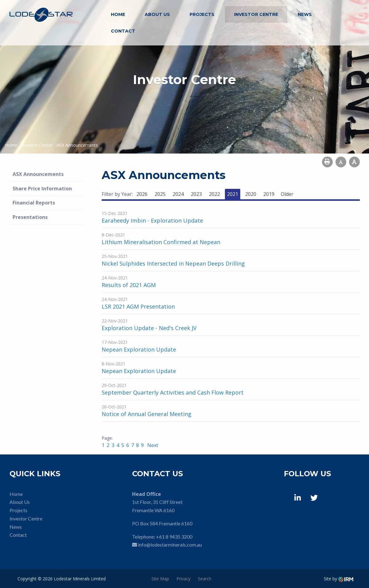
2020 (251, 194)
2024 (178, 194)
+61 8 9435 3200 (174, 537)
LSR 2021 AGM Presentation (138, 306)
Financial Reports (34, 203)
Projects (202, 14)
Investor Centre (256, 14)
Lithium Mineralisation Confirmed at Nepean (161, 242)
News (305, 14)
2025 (160, 194)
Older (287, 194)
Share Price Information (42, 189)
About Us (157, 14)
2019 (269, 194)
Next (152, 445)
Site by (339, 579)
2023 (196, 194)
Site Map (160, 579)
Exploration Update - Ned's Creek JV (149, 328)
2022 (214, 194)
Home (118, 14)
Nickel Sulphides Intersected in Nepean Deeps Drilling (173, 263)
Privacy (183, 579)
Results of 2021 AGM (129, 285)
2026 (142, 194)
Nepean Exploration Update (139, 349)
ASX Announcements (38, 174)
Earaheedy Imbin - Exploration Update (152, 220)
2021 (233, 194)
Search (205, 579)
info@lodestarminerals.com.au (170, 545)
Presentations (30, 217)
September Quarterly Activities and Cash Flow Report (173, 392)
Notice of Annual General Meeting (147, 414)
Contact (123, 31)
